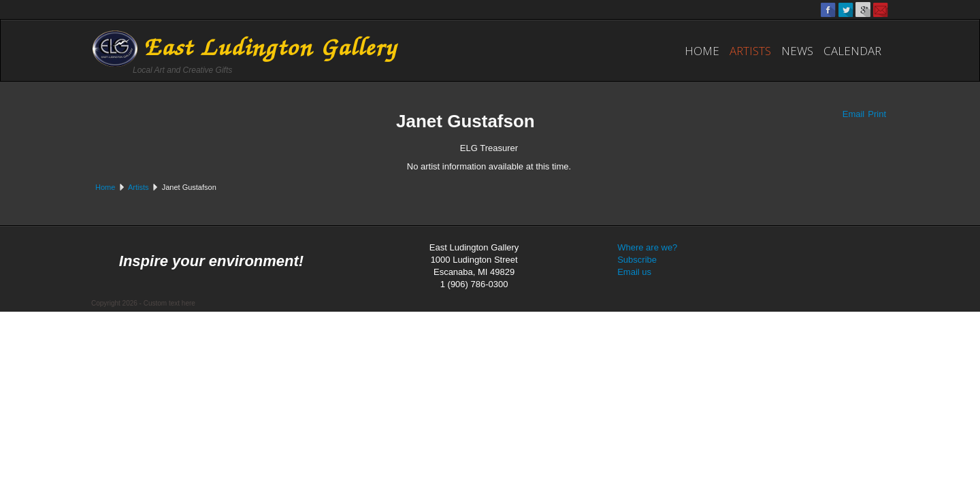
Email (854, 114)
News (797, 51)
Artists (750, 51)
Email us (634, 272)
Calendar (852, 51)
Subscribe (637, 260)
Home (702, 51)
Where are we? (647, 247)
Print (877, 114)
